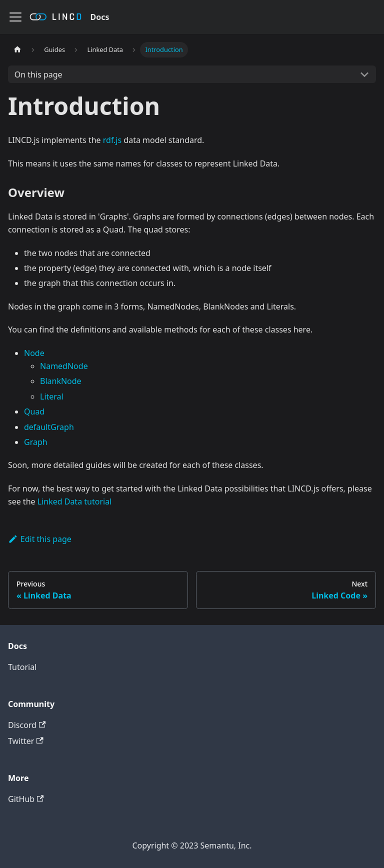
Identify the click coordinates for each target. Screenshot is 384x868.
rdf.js (112, 140)
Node (34, 353)
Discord (27, 725)
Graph (36, 442)
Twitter (26, 741)
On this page (38, 74)
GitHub (26, 799)
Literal (52, 396)
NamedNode (64, 366)
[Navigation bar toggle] (15, 17)
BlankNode (61, 381)
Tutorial (22, 667)
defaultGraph (49, 427)
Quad (34, 411)
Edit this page (40, 539)
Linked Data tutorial (75, 501)
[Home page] (17, 50)
